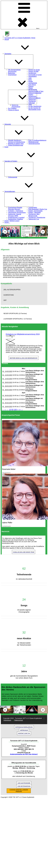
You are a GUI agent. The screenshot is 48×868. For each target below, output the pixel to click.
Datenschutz (19, 720)
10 (10, 410)
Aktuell (7, 39)
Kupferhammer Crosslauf (16, 217)
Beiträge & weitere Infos (16, 144)
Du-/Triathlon (12, 108)
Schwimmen (32, 96)
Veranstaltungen (23, 191)
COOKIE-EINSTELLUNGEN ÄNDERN (19, 791)
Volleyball (32, 103)
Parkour (31, 86)
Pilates (31, 88)
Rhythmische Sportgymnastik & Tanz (36, 90)
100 (15, 410)
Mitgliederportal (33, 142)
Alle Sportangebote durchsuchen (14, 71)
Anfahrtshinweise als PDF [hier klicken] (24, 754)
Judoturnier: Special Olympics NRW (15, 215)
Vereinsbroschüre (34, 144)
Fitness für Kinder (34, 70)
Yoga (30, 105)
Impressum (7, 720)
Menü (24, 15)
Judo (30, 78)
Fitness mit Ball (33, 71)
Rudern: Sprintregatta (35, 211)
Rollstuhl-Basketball (35, 93)
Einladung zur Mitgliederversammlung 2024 (23, 334)
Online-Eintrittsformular (16, 145)
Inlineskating (33, 76)
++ (20, 410)
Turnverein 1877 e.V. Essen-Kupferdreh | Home (20, 38)
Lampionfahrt (33, 208)
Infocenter (21, 124)
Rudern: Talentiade (35, 212)
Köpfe (6, 147)
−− (5, 410)
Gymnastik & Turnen (35, 75)
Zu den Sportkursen (35, 106)
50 (12, 410)
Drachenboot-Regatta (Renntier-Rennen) (15, 208)
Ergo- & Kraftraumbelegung (37, 140)
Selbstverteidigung (35, 98)
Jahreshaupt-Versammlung (17, 212)
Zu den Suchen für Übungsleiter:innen (35, 109)
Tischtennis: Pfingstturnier (37, 217)
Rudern (31, 95)
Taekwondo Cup (34, 219)
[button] (24, 290)
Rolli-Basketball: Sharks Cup (38, 209)
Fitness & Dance (13, 110)
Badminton (12, 73)
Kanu (30, 80)
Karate (31, 81)
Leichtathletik (33, 83)
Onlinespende (13, 177)
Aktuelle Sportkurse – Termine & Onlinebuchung (17, 141)
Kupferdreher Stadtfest (15, 219)
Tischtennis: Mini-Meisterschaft (34, 215)
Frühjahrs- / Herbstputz (16, 211)
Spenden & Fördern (25, 161)
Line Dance (32, 85)
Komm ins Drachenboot (16, 106)
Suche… (7, 222)
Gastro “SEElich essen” (12, 221)
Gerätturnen (32, 73)
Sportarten (22, 54)
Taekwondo (32, 100)
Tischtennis (32, 101)
